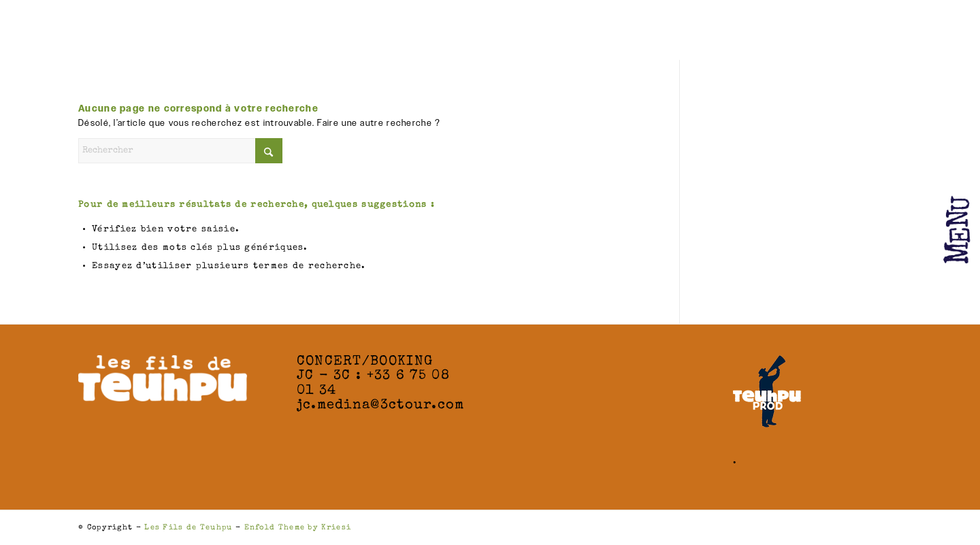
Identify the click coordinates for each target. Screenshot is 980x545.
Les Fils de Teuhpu (188, 528)
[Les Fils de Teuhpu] (153, 34)
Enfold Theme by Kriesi (298, 528)
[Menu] (943, 180)
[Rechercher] (180, 151)
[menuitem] (943, 218)
